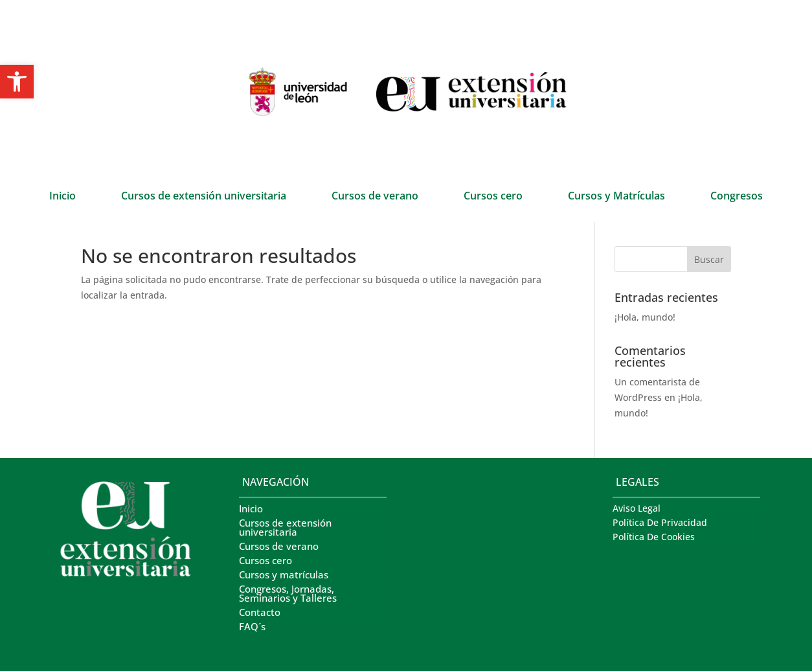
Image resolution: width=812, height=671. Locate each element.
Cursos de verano (375, 197)
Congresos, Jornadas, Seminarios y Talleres (288, 594)
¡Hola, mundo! (645, 317)
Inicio (62, 197)
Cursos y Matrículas (616, 197)
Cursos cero (493, 197)
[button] (17, 82)
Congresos (737, 197)
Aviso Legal (637, 509)
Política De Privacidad (660, 523)
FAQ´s (252, 627)
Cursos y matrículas (284, 575)
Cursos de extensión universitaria (204, 197)
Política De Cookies (654, 538)
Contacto (260, 613)
